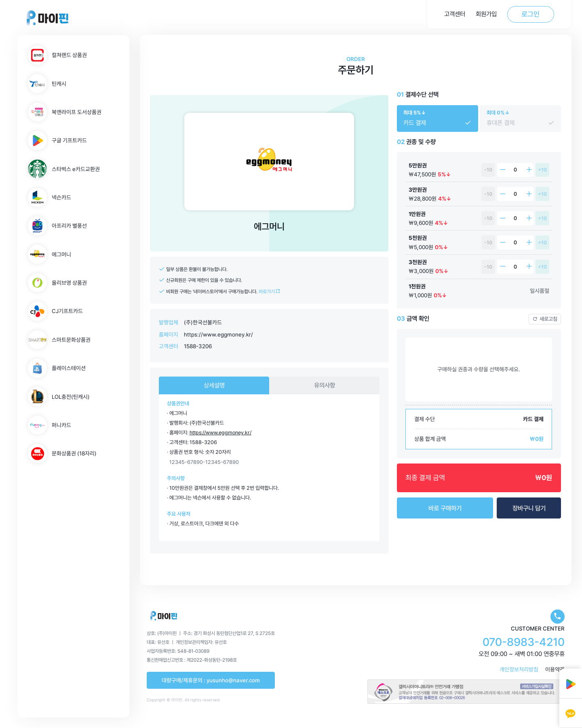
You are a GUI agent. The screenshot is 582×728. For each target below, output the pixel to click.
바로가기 (269, 292)
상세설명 (214, 385)
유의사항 (325, 385)
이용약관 (555, 669)
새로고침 (545, 319)
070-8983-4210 (524, 642)
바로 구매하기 (445, 508)
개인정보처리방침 (519, 669)
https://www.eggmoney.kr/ (218, 334)
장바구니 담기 (529, 508)
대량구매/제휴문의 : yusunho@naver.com (211, 680)
